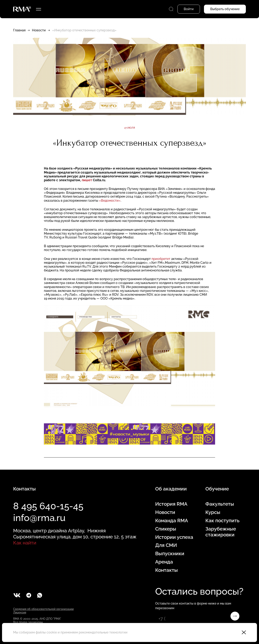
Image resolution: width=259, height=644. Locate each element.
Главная (19, 30)
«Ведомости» (110, 201)
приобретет (161, 259)
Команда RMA (172, 521)
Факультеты (220, 504)
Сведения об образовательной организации (43, 609)
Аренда (164, 562)
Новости (39, 30)
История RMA (171, 504)
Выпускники (170, 554)
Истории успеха (174, 537)
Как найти (25, 543)
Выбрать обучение (225, 9)
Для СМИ (166, 545)
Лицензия (20, 612)
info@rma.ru (39, 518)
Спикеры (166, 529)
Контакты (167, 570)
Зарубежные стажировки (221, 532)
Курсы (213, 512)
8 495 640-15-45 (48, 506)
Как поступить (222, 521)
